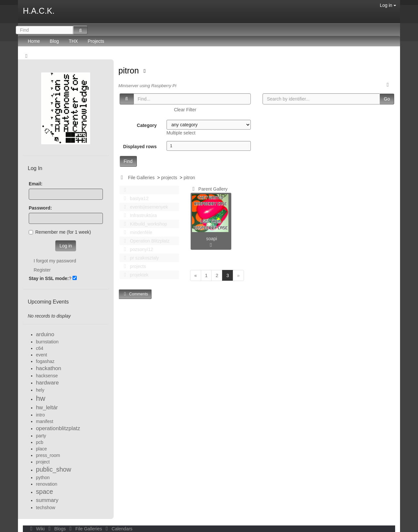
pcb (40, 442)
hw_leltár (47, 407)
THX (73, 41)
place (41, 449)
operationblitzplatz (58, 428)
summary (47, 500)
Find (128, 161)
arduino (45, 334)
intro (40, 415)
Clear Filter (185, 110)
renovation (47, 484)
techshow (46, 508)
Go (387, 99)
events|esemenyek (144, 207)
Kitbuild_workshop (144, 224)
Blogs (56, 529)
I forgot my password (55, 261)
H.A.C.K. (39, 11)
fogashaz (45, 361)
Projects (96, 41)
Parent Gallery (209, 189)
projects (169, 178)
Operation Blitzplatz (145, 241)
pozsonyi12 (137, 249)
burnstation (47, 342)
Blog (54, 41)
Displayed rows (140, 147)
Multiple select (181, 133)
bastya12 (135, 198)
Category (147, 125)
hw (41, 398)
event (41, 355)
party (41, 436)
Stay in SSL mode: (49, 278)
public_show (54, 469)
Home (34, 41)
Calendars (118, 529)
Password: (40, 208)
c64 (40, 348)
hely (40, 390)
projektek (135, 275)
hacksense (47, 376)
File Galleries (141, 178)
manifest (45, 421)
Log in (388, 5)
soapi (211, 239)
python (43, 477)
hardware (47, 383)
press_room (48, 455)
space (44, 492)
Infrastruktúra (139, 215)
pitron (130, 70)
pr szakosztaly (140, 258)
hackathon (48, 368)
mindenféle (137, 232)
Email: (36, 184)
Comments (135, 294)
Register (42, 270)
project (43, 462)
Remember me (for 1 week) (60, 232)
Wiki (37, 529)
